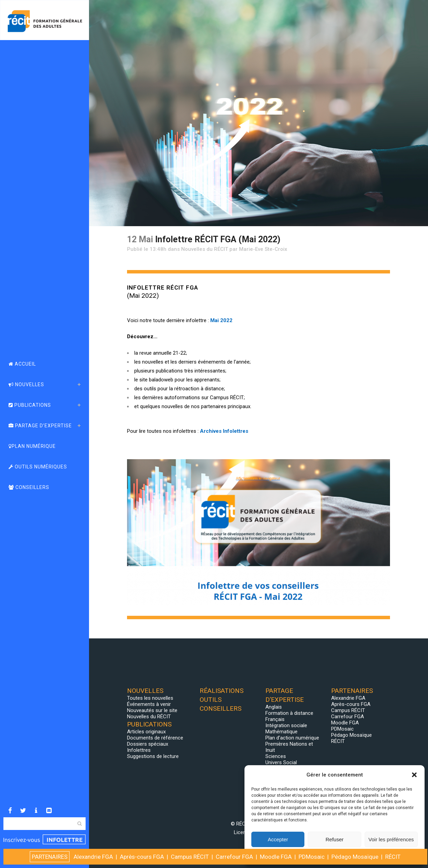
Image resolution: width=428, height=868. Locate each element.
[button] (414, 775)
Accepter (278, 839)
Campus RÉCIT (348, 710)
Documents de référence (155, 738)
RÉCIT (338, 741)
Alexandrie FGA (348, 698)
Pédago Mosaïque (351, 735)
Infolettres (139, 750)
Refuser (335, 839)
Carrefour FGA (348, 717)
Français (275, 719)
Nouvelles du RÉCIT (205, 249)
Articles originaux (146, 732)
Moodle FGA (345, 723)
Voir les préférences (391, 839)
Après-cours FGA (351, 704)
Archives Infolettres (224, 431)
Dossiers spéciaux (148, 744)
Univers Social (281, 762)
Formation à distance (289, 713)
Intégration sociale (286, 725)
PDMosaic (342, 729)
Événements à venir (149, 704)
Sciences (276, 756)
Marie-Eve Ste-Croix (263, 249)
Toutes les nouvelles (150, 698)
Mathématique (281, 732)
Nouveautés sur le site (152, 710)
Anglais (274, 707)
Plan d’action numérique (292, 738)
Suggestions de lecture (153, 756)
